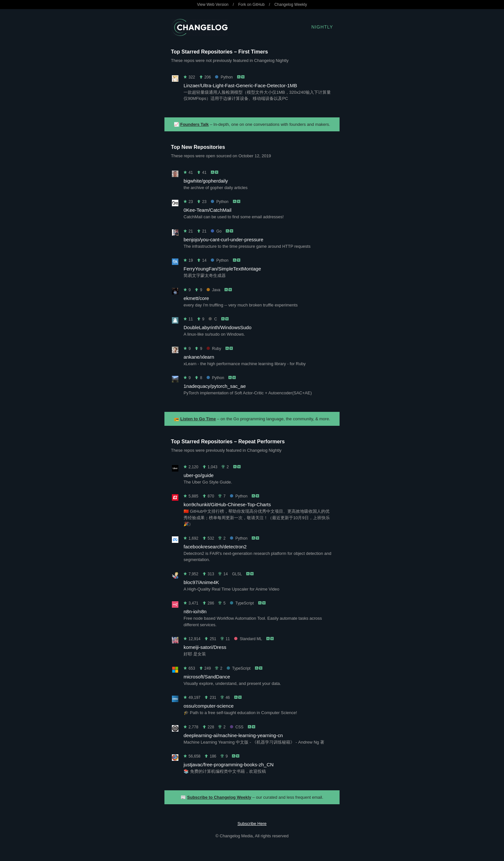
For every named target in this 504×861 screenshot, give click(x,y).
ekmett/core (196, 298)
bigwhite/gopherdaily (206, 181)
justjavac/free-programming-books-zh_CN (229, 765)
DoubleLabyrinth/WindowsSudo (217, 327)
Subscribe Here (252, 824)
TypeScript (242, 603)
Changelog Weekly (291, 5)
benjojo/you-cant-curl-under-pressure (223, 239)
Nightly (322, 27)
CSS (237, 727)
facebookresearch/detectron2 (215, 547)
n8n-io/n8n (195, 611)
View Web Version (213, 5)
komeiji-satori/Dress (205, 647)
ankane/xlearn (199, 357)
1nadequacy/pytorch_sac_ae (215, 386)
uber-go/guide (199, 475)
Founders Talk (195, 124)
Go (216, 231)
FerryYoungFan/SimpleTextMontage (222, 269)
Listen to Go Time (198, 419)
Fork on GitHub (252, 5)
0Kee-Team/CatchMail (208, 210)
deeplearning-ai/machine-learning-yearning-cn (233, 735)
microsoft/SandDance (207, 677)
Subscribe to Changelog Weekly (219, 797)
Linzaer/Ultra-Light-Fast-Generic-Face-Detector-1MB (240, 85)
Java (213, 290)
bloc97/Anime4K (201, 582)
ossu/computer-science (209, 706)
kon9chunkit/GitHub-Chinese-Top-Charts (227, 504)
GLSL (237, 574)
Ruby (214, 349)
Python (224, 77)
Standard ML (248, 639)
